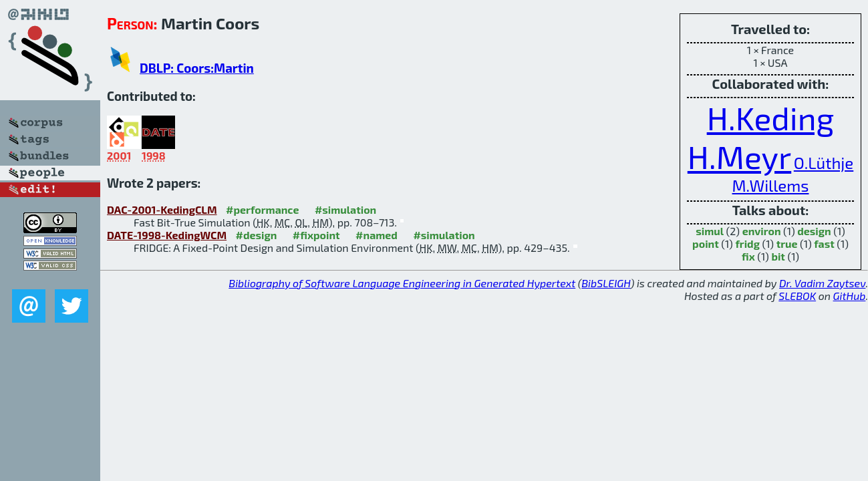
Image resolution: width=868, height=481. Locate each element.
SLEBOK (797, 296)
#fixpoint (316, 235)
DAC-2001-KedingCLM (162, 209)
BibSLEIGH (606, 283)
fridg (747, 244)
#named (377, 235)
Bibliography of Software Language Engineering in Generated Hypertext (402, 283)
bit (778, 256)
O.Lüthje (824, 163)
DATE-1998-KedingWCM (167, 235)
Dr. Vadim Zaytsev (822, 283)
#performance (262, 209)
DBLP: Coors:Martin (197, 68)
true (787, 244)
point (706, 244)
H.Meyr (739, 156)
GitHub (850, 296)
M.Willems (771, 185)
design (814, 231)
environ (762, 231)
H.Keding (771, 118)
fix (748, 256)
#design (257, 235)
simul (710, 231)
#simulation (345, 209)
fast (824, 244)
